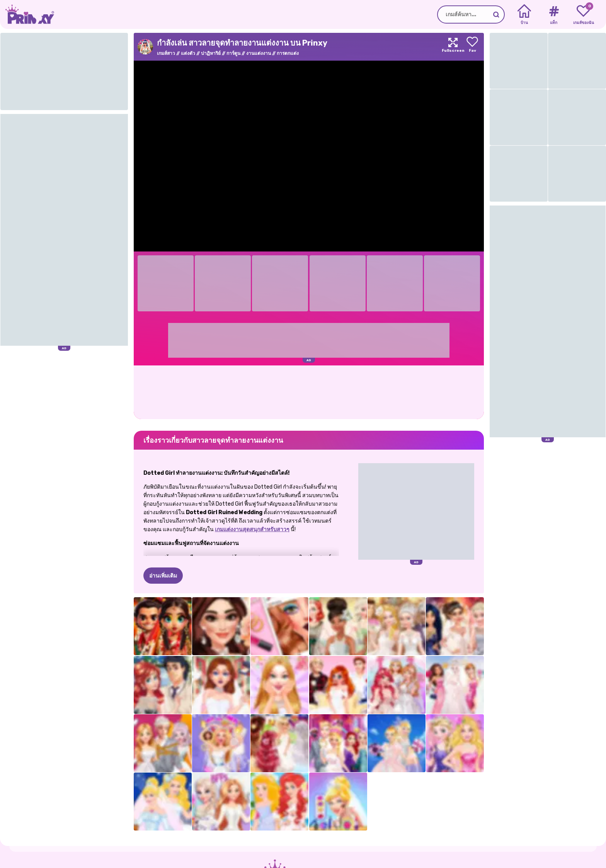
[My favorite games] (583, 15)
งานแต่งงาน (259, 53)
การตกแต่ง (288, 53)
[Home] (524, 15)
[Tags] (554, 15)
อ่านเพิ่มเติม (163, 576)
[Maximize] (453, 47)
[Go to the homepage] (27, 14)
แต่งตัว (188, 53)
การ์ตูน (233, 53)
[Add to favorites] (472, 47)
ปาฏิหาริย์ (211, 53)
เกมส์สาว (166, 53)
